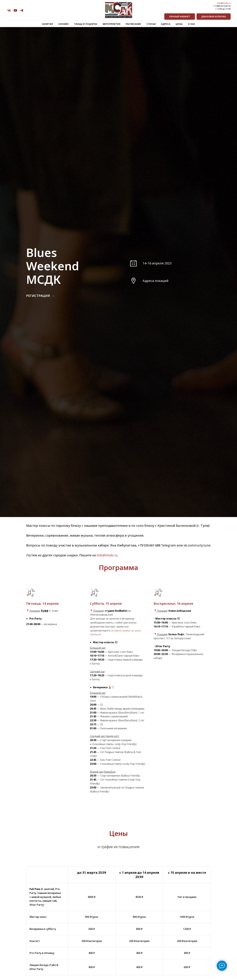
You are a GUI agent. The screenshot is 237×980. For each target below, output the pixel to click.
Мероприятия (112, 24)
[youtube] (15, 10)
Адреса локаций (156, 281)
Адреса (166, 24)
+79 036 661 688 (149, 545)
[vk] (9, 10)
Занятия (47, 24)
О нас (192, 24)
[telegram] (22, 10)
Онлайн (63, 24)
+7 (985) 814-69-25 (222, 6)
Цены (179, 24)
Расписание (133, 24)
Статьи (151, 24)
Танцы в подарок (86, 24)
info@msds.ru (224, 3)
